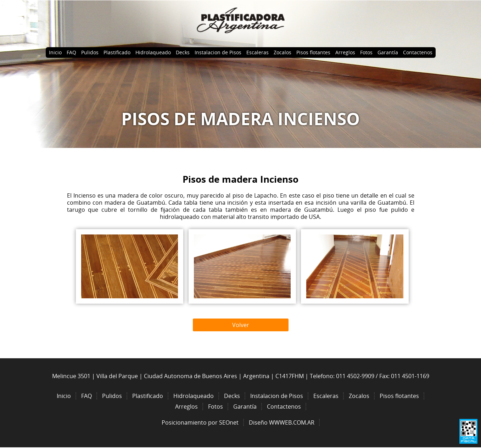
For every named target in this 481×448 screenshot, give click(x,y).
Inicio (55, 52)
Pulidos (90, 52)
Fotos (366, 52)
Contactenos (418, 52)
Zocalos (283, 52)
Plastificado (117, 52)
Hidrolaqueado (153, 52)
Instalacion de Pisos (218, 52)
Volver (241, 325)
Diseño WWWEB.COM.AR (282, 422)
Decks (183, 52)
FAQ (71, 52)
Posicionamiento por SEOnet (200, 422)
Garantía (388, 52)
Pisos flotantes (313, 52)
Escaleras (258, 52)
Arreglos (345, 52)
